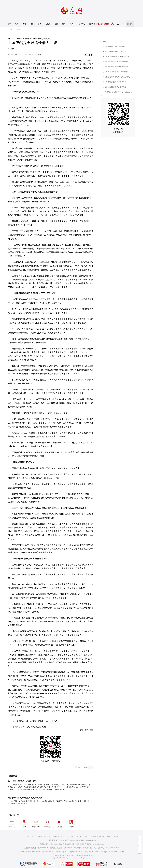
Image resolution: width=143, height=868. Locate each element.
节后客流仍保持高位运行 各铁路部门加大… (118, 92)
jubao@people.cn (91, 840)
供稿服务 (78, 836)
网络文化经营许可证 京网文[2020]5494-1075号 (57, 852)
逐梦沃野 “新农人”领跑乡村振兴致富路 (25, 798)
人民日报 (12, 823)
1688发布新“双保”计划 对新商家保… (116, 82)
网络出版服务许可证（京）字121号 (83, 852)
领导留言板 (47, 823)
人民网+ (24, 823)
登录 (131, 24)
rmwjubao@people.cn (98, 844)
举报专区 (92, 24)
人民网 (10, 30)
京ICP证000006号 (100, 852)
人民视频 (59, 823)
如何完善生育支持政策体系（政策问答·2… (118, 67)
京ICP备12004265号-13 (113, 848)
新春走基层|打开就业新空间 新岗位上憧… (118, 57)
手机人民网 (36, 823)
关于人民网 (39, 836)
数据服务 (86, 836)
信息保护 (109, 836)
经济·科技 (18, 30)
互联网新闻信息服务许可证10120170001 (36, 848)
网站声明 (94, 836)
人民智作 (71, 823)
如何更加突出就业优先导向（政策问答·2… (118, 62)
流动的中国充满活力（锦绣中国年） (116, 46)
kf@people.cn (54, 844)
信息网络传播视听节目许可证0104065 (30, 852)
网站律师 (101, 836)
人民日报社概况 (28, 836)
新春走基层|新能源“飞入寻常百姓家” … (117, 87)
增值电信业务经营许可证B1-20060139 (61, 848)
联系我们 (117, 836)
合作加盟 (70, 836)
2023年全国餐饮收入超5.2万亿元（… (116, 52)
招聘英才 (55, 836)
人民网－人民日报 (35, 55)
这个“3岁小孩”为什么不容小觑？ (22, 781)
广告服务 (63, 836)
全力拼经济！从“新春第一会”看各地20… (117, 72)
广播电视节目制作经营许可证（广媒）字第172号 (89, 848)
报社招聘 (47, 836)
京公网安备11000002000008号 (115, 852)
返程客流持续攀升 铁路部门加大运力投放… (118, 77)
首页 (10, 24)
